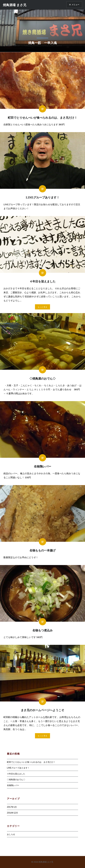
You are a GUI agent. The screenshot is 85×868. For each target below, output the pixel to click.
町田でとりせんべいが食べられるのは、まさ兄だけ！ (31, 762)
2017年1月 (12, 807)
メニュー (76, 5)
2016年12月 (12, 813)
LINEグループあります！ (18, 768)
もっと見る (42, 307)
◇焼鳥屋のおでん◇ (16, 779)
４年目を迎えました (16, 774)
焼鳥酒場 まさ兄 (15, 5)
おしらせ (11, 834)
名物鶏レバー (13, 785)
